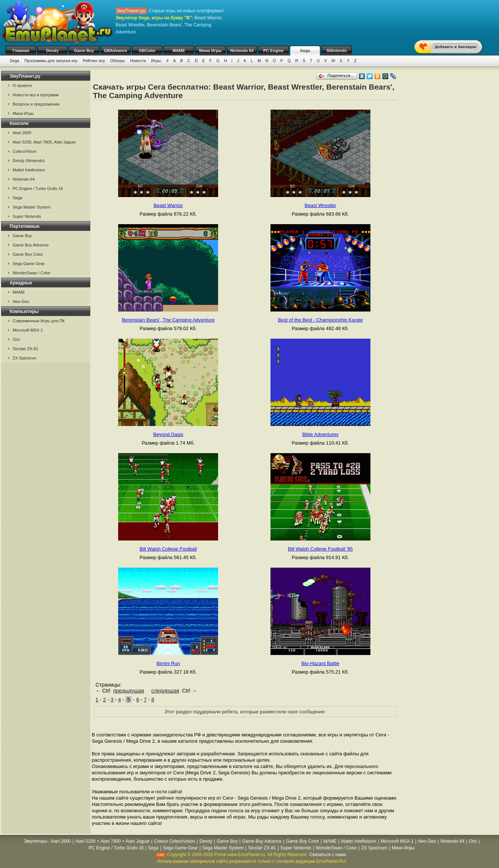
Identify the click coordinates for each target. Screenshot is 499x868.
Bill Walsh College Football (168, 549)
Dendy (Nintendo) (29, 161)
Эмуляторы (35, 841)
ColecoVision (25, 151)
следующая (165, 691)
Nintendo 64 (242, 51)
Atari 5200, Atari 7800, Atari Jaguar (44, 142)
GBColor (147, 51)
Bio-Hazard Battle (320, 663)
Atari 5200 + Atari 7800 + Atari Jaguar (113, 841)
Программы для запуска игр (51, 61)
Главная (21, 51)
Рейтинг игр (94, 61)
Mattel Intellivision (29, 170)
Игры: (157, 61)
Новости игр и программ (36, 95)
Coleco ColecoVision (174, 841)
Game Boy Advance (31, 245)
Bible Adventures (320, 434)
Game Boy (84, 51)
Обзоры (117, 61)
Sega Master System (32, 207)
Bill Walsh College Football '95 (320, 549)
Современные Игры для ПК (39, 321)
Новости (138, 61)
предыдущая (128, 691)
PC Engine (273, 51)
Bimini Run (168, 663)
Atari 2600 (22, 133)
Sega (305, 51)
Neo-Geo (21, 301)
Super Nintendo (27, 216)
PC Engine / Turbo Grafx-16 (38, 188)
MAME (179, 51)
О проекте (22, 85)
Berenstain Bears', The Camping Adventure (168, 320)
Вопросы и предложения (36, 104)
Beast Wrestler (320, 205)
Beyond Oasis (168, 434)
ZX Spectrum (25, 358)
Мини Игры (210, 51)
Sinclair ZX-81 (25, 349)
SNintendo (337, 51)
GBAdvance (116, 51)
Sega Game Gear (29, 264)
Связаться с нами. (328, 855)
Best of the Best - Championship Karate (320, 320)
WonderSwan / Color (31, 273)
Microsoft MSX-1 (28, 330)
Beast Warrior (168, 205)
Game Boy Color (28, 254)
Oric (16, 339)
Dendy (52, 51)
